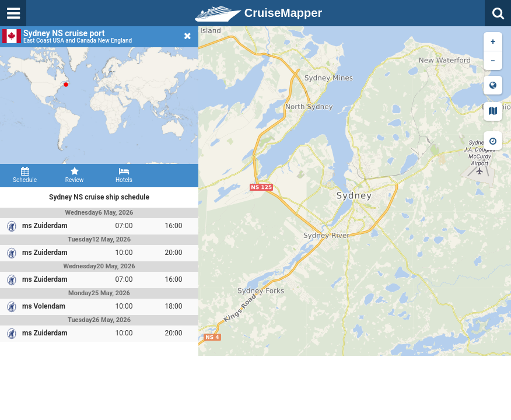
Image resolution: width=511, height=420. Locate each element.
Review (74, 175)
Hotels (124, 175)
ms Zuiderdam (45, 226)
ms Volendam (44, 306)
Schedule (25, 175)
